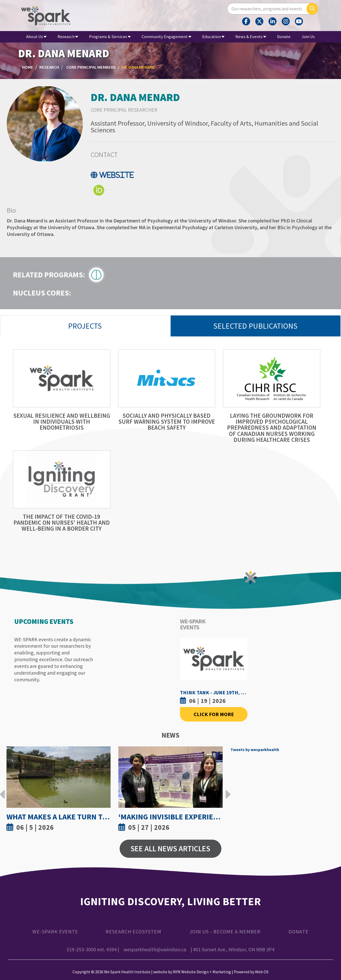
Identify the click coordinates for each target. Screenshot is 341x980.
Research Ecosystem (133, 931)
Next (227, 790)
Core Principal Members (91, 67)
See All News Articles (170, 849)
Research (68, 37)
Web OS (262, 972)
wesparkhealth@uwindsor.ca (155, 949)
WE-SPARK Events (55, 931)
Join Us (308, 37)
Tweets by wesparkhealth (255, 750)
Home (28, 67)
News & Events (251, 37)
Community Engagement (166, 37)
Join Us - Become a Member (225, 931)
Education (213, 37)
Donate (284, 37)
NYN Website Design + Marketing (202, 972)
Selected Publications (255, 326)
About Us (36, 37)
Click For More (214, 714)
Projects (85, 326)
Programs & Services (110, 37)
